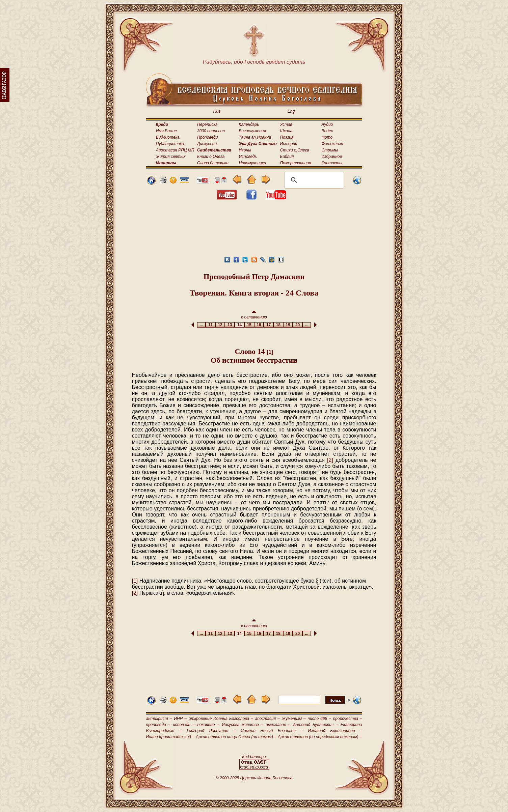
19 (288, 325)
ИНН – (180, 719)
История (289, 144)
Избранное (332, 157)
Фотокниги (332, 144)
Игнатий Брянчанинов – (335, 731)
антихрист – (159, 719)
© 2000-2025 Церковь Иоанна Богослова (254, 778)
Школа (286, 131)
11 (210, 325)
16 (259, 325)
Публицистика (170, 144)
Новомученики (253, 163)
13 (230, 325)
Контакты (332, 163)
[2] (330, 460)
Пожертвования (296, 163)
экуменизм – (294, 719)
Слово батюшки (213, 163)
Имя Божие (166, 131)
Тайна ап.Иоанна (255, 137)
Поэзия (287, 137)
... (201, 325)
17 (269, 325)
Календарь (249, 124)
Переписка (207, 124)
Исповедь (248, 157)
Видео (327, 131)
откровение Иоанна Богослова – (221, 719)
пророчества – (348, 719)
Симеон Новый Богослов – (272, 731)
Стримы (330, 150)
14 (239, 325)
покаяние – (208, 725)
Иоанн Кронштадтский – (170, 737)
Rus (217, 111)
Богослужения (252, 131)
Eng (291, 111)
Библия (287, 157)
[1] (270, 352)
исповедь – (184, 725)
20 (298, 325)
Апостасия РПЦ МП (175, 150)
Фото (327, 137)
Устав (286, 124)
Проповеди (207, 137)
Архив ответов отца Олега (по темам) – (236, 737)
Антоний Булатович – (315, 725)
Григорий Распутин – (211, 731)
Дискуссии (207, 144)
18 (278, 325)
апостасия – (268, 719)
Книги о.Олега (211, 157)
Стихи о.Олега (295, 150)
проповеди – (158, 725)
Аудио (327, 124)
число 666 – (319, 719)
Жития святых (171, 157)
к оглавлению (254, 315)
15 (249, 325)
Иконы (245, 150)
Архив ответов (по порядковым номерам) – (320, 737)
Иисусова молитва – (243, 725)
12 (220, 325)
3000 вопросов (211, 131)
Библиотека (168, 137)
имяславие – (278, 725)
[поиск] (313, 180)
